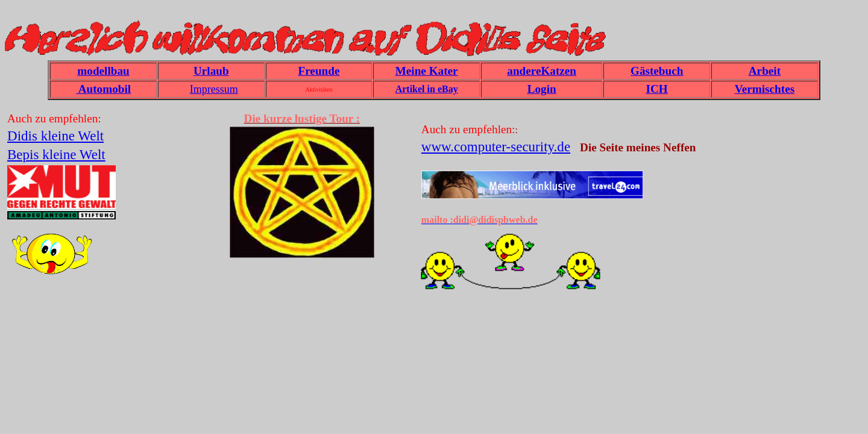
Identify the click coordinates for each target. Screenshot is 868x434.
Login (542, 89)
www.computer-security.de (496, 146)
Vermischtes (765, 89)
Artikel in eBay (427, 89)
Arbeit (765, 71)
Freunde (319, 71)
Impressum (214, 89)
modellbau (103, 71)
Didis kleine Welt (55, 136)
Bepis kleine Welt (56, 154)
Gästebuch (657, 71)
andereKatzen (542, 71)
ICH (657, 89)
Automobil (103, 89)
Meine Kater (427, 71)
